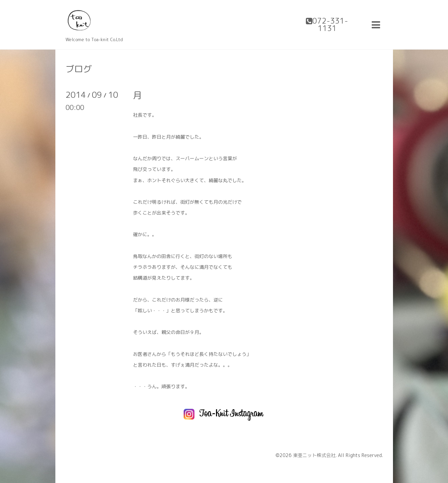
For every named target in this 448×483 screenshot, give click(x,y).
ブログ (79, 69)
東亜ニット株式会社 (314, 455)
